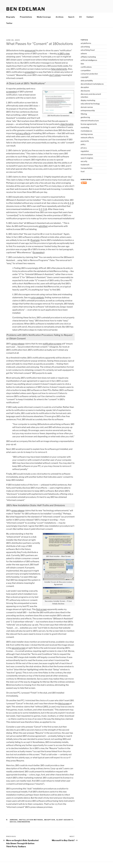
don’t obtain (55, 81)
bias (82, 69)
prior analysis (38, 303)
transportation (87, 174)
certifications (86, 73)
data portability (87, 86)
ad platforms (86, 49)
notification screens (52, 350)
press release (18, 350)
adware (14, 826)
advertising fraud (88, 56)
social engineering (20, 828)
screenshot (11, 98)
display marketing (88, 106)
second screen (19, 654)
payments (85, 147)
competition (86, 76)
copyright (85, 83)
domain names (87, 113)
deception (50, 826)
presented (30, 78)
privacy (84, 154)
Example (35, 246)
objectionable (67, 130)
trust (83, 177)
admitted (43, 232)
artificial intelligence (89, 66)
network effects (87, 143)
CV (80, 23)
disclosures (85, 97)
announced (30, 56)
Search (71, 23)
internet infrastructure (90, 126)
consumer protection (89, 80)
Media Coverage (44, 23)
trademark (85, 170)
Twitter (9, 29)
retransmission (87, 160)
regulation (85, 157)
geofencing (85, 123)
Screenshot (38, 258)
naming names (87, 140)
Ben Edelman (26, 9)
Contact (90, 23)
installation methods (31, 826)
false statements (59, 75)
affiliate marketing (88, 63)
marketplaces (86, 137)
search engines (87, 164)
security (84, 167)
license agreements (89, 130)
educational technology (90, 110)
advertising (85, 53)
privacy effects (23, 139)
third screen (64, 709)
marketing (85, 133)
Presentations (26, 23)
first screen (41, 615)
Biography (11, 23)
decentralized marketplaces (92, 90)
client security (65, 826)
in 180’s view (64, 59)
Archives (60, 23)
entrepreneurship (88, 116)
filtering (84, 120)
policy (83, 150)
